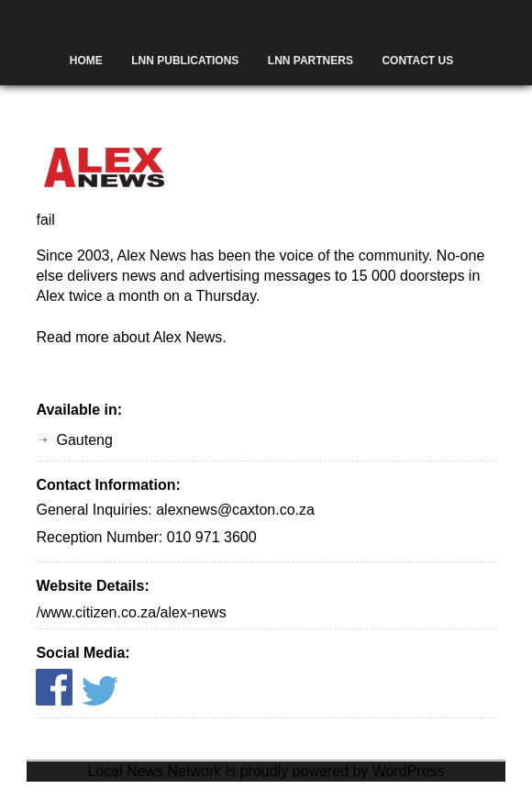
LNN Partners (310, 61)
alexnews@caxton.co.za (235, 510)
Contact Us (417, 61)
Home (86, 61)
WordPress (409, 771)
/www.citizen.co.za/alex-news (131, 612)
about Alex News (167, 337)
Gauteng (84, 440)
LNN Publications (185, 61)
